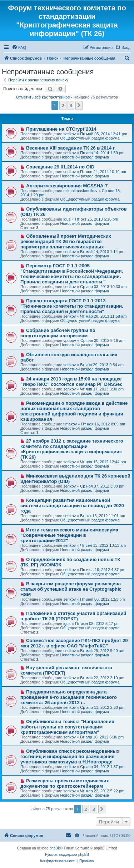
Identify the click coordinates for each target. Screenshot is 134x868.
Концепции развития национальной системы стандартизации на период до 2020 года (72, 506)
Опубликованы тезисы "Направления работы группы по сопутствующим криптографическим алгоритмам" (67, 727)
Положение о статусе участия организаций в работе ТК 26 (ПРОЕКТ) (73, 616)
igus (67, 219)
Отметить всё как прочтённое (43, 97)
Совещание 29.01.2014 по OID (60, 167)
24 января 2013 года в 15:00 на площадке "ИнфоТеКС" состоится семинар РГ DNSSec (71, 382)
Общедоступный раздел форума (90, 138)
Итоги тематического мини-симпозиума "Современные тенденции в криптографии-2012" (69, 535)
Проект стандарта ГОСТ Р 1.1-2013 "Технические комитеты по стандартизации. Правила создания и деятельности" (72, 306)
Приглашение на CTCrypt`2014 (61, 129)
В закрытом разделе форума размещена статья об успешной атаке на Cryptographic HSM (71, 589)
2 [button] (63, 105)
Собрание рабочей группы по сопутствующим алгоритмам (58, 333)
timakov (70, 424)
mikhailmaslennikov (80, 191)
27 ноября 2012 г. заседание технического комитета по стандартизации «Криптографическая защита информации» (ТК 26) (72, 449)
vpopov (70, 340)
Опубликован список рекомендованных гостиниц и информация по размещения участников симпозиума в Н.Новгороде (70, 756)
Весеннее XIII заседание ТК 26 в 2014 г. (71, 148)
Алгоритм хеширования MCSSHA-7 (67, 186)
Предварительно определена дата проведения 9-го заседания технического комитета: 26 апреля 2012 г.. (69, 697)
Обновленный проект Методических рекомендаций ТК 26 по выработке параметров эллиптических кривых (66, 241)
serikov (70, 134)
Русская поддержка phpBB (67, 855)
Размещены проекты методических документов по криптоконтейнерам (65, 783)
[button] (79, 105)
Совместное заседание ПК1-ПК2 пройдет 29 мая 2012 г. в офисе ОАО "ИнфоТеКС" (74, 643)
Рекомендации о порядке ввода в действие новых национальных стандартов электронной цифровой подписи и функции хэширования (74, 411)
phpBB (55, 848)
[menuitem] (19, 47)
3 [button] (71, 105)
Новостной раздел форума (85, 157)
